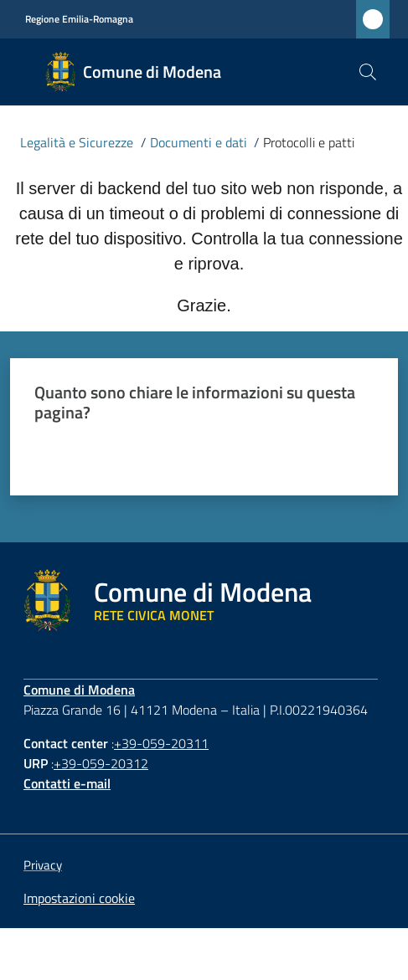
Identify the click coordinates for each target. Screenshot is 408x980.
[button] (368, 72)
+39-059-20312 (101, 763)
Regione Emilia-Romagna (79, 19)
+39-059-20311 (161, 743)
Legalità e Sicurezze (77, 142)
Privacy (43, 865)
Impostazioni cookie (79, 898)
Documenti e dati (199, 142)
